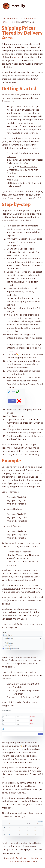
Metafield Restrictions (17, 858)
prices (17, 57)
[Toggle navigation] (39, 6)
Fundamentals (29, 19)
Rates (5, 22)
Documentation (10, 19)
